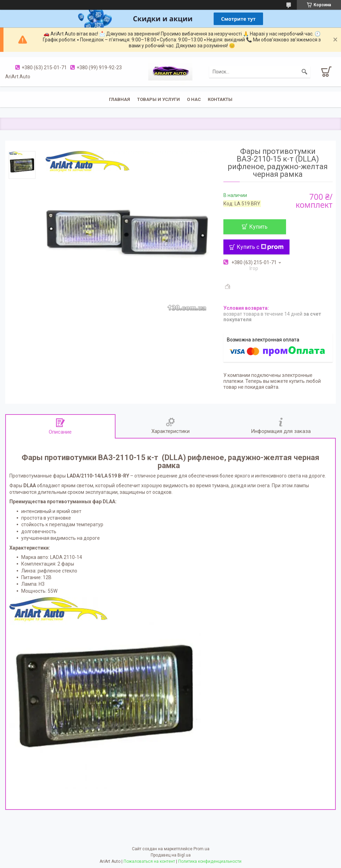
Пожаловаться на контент (149, 861)
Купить (258, 227)
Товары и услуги (158, 99)
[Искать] (304, 72)
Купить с (260, 247)
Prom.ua (201, 849)
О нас (194, 99)
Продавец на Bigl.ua (171, 855)
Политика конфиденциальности (210, 861)
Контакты (220, 99)
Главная (120, 99)
